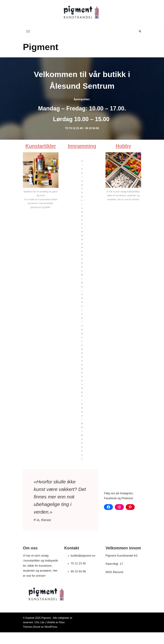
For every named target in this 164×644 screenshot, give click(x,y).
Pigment (47, 618)
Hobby (123, 146)
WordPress (51, 627)
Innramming (82, 146)
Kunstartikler (41, 146)
